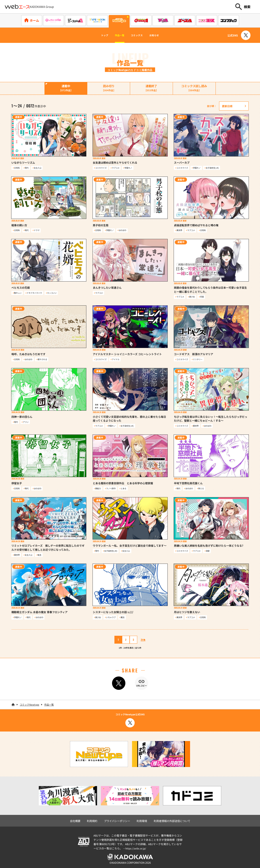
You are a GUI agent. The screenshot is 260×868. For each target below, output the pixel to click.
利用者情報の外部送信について (169, 819)
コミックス (139, 35)
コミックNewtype (29, 704)
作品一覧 (115, 35)
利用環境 (141, 819)
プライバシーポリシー (118, 819)
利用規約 (95, 819)
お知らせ (163, 35)
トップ (95, 35)
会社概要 (79, 819)
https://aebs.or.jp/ (136, 847)
